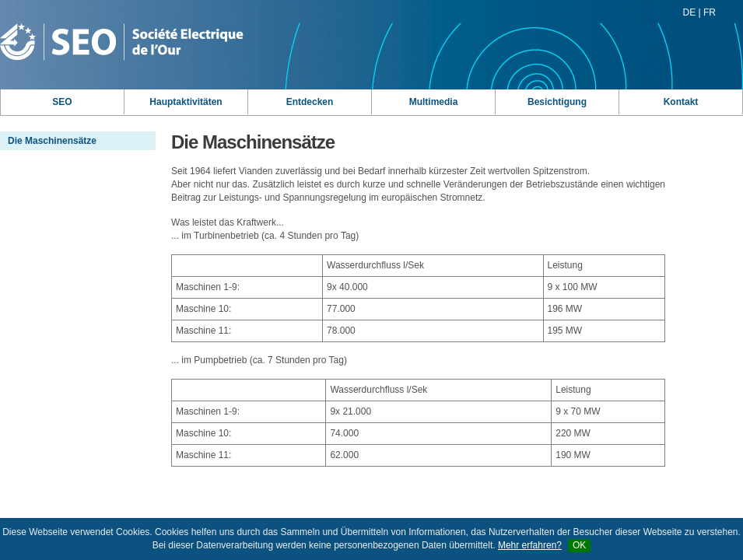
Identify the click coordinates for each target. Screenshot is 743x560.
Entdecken (310, 102)
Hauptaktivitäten (186, 102)
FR (710, 12)
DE (690, 12)
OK (579, 545)
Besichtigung (557, 102)
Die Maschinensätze (52, 141)
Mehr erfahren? (530, 545)
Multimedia (434, 102)
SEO (62, 102)
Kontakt (681, 102)
